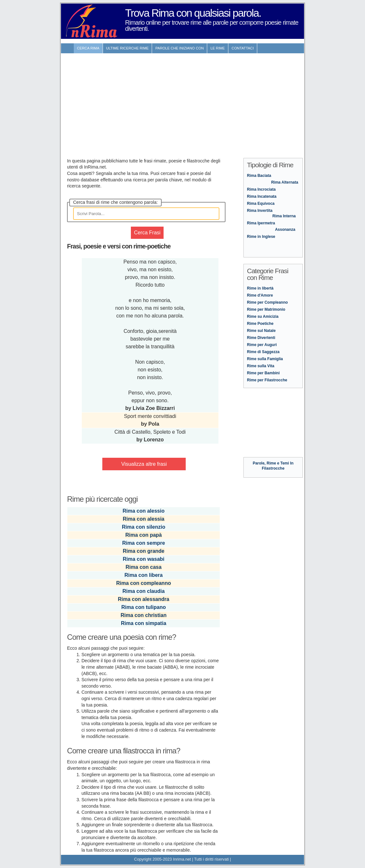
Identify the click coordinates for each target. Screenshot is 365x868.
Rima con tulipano (144, 607)
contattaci (243, 48)
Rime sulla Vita (261, 366)
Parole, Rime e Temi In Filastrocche (273, 463)
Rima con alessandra (144, 599)
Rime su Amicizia (263, 317)
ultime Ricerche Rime (127, 48)
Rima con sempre (144, 543)
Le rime (218, 48)
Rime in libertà (260, 288)
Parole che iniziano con (179, 48)
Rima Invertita (260, 211)
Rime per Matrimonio (266, 309)
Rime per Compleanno (267, 302)
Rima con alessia (144, 519)
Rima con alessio (144, 511)
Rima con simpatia (144, 623)
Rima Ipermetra (261, 223)
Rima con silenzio (144, 527)
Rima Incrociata (261, 189)
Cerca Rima (88, 48)
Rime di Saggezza (263, 352)
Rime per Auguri (262, 345)
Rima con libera (144, 575)
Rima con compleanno (144, 583)
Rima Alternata (284, 182)
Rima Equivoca (261, 204)
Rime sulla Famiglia (265, 359)
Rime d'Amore (260, 295)
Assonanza (285, 230)
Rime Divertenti (261, 338)
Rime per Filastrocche (267, 380)
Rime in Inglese (261, 237)
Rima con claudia (144, 591)
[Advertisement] (182, 102)
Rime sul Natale (261, 331)
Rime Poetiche (260, 324)
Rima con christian (144, 615)
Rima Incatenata (262, 196)
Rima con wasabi (144, 559)
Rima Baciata (259, 176)
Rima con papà (144, 535)
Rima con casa (144, 567)
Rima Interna (284, 216)
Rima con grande (144, 551)
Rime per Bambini (263, 373)
